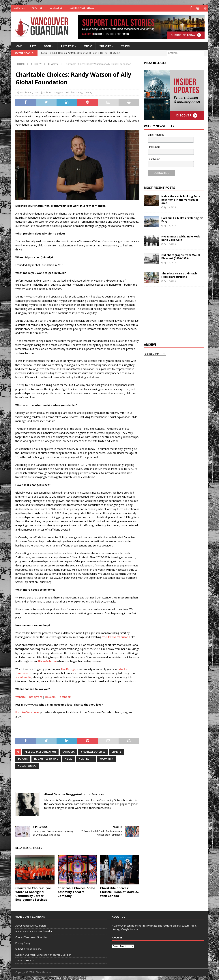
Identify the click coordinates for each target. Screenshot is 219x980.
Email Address (156, 134)
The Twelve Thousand (116, 636)
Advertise (37, 8)
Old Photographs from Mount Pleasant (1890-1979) (181, 256)
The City (105, 45)
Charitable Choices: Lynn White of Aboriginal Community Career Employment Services (33, 893)
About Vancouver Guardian (31, 925)
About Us (19, 8)
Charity (78, 92)
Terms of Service (25, 960)
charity (116, 751)
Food (47, 45)
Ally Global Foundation (40, 751)
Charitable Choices (93, 751)
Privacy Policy (23, 942)
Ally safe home (47, 661)
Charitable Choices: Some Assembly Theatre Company (76, 891)
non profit (86, 758)
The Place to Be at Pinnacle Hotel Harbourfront (179, 275)
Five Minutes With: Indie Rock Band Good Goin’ (181, 238)
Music (88, 45)
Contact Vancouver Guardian (31, 937)
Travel (126, 45)
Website (20, 696)
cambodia (68, 751)
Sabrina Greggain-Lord (56, 92)
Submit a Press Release (82, 8)
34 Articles (98, 794)
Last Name (154, 159)
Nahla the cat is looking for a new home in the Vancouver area (181, 199)
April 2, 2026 (170, 262)
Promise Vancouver (28, 712)
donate (23, 758)
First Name (154, 146)
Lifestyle (67, 45)
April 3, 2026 (170, 225)
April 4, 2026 (170, 207)
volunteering (27, 765)
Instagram (35, 696)
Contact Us (56, 8)
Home (18, 45)
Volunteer (106, 758)
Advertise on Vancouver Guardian (34, 931)
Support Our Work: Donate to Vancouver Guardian (43, 954)
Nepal (68, 758)
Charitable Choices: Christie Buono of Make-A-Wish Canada (119, 891)
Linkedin (50, 696)
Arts (33, 45)
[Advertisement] (171, 314)
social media (23, 677)
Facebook (65, 696)
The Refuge (68, 668)
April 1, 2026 (170, 281)
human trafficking (46, 758)
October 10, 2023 (29, 92)
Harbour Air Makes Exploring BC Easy (182, 219)
